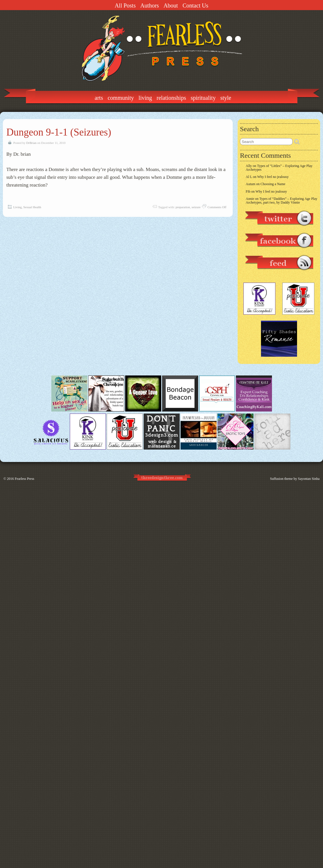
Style (226, 98)
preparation (183, 207)
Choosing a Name (273, 184)
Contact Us (195, 5)
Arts (99, 98)
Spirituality (203, 98)
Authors (149, 5)
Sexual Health (32, 207)
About (171, 5)
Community (121, 98)
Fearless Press (25, 479)
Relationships (171, 98)
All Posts (125, 5)
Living (145, 98)
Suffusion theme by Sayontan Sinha (295, 479)
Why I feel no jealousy (273, 177)
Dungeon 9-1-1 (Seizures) (59, 132)
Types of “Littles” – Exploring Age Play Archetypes (279, 168)
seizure (196, 207)
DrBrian (31, 143)
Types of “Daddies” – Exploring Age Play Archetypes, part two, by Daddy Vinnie (281, 201)
